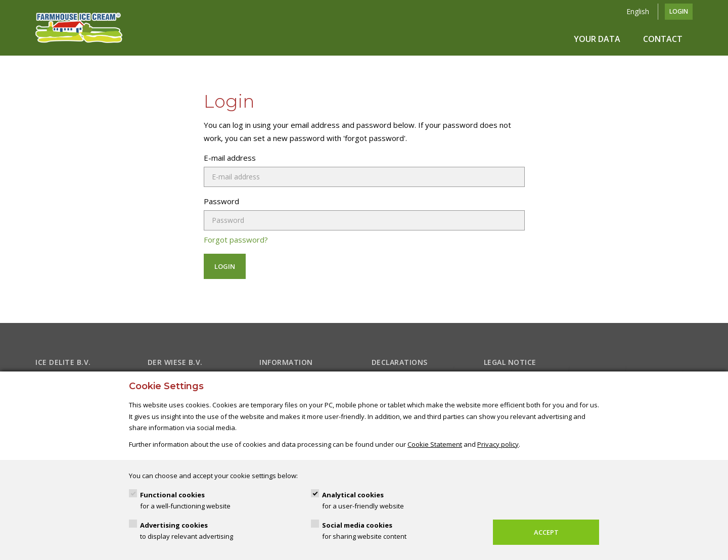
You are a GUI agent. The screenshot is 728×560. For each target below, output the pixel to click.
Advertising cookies (187, 531)
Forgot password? (236, 240)
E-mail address (230, 158)
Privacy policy (498, 444)
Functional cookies (185, 501)
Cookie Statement (435, 444)
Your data (597, 39)
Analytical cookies (363, 501)
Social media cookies (364, 531)
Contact (663, 39)
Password (221, 201)
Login (679, 11)
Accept (546, 532)
